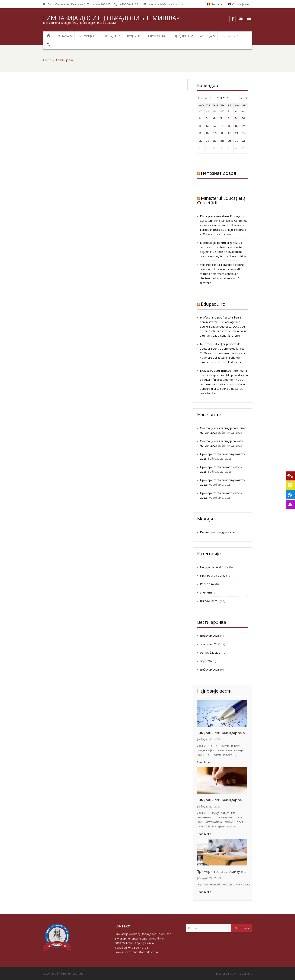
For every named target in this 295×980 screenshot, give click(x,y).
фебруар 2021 (210, 669)
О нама (63, 36)
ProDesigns (244, 973)
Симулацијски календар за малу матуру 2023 (222, 800)
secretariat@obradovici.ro (141, 952)
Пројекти (133, 36)
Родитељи (207, 584)
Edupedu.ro (213, 304)
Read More (204, 762)
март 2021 (207, 661)
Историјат (86, 36)
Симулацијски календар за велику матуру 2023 (222, 733)
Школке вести (210, 601)
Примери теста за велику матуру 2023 (222, 872)
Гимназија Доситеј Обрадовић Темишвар (111, 18)
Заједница (181, 36)
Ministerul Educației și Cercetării (222, 200)
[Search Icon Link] (49, 45)
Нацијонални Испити (214, 567)
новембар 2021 (210, 644)
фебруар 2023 (210, 636)
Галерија (205, 36)
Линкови (228, 36)
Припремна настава (213, 575)
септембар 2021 (211, 652)
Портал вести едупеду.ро (217, 532)
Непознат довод (219, 173)
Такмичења (156, 36)
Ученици (206, 592)
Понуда (110, 36)
